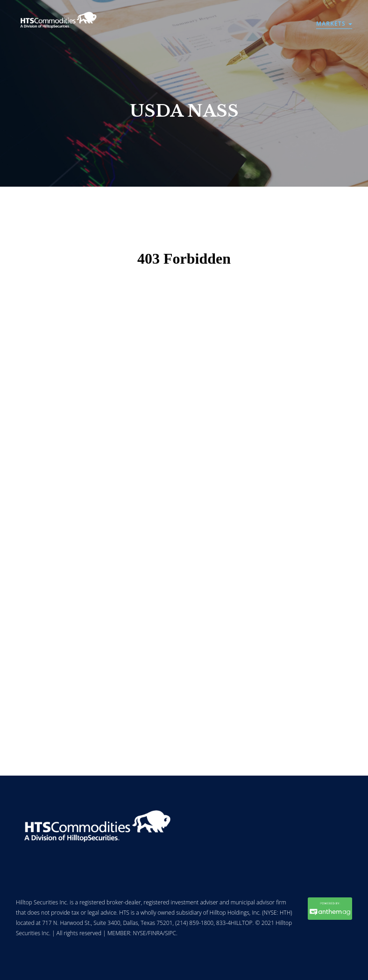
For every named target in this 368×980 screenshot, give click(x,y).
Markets (334, 24)
